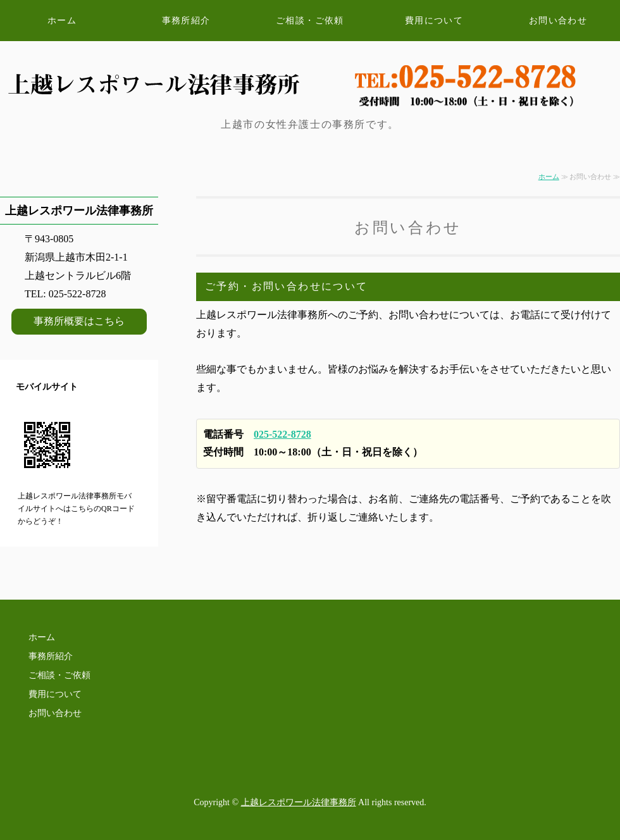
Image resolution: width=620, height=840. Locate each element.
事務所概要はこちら (79, 321)
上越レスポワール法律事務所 (299, 802)
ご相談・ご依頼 (310, 21)
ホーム (62, 21)
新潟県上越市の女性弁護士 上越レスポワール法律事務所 (146, 68)
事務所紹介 (186, 21)
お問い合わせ (558, 21)
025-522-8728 (282, 434)
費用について (434, 21)
